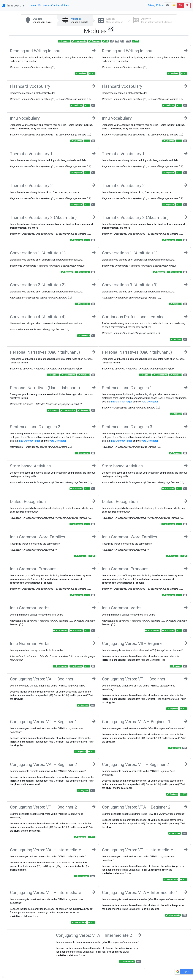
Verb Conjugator (150, 402)
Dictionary (44, 5)
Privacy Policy (155, 5)
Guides (65, 5)
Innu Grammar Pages (121, 402)
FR (187, 5)
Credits (55, 5)
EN (180, 5)
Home (33, 5)
